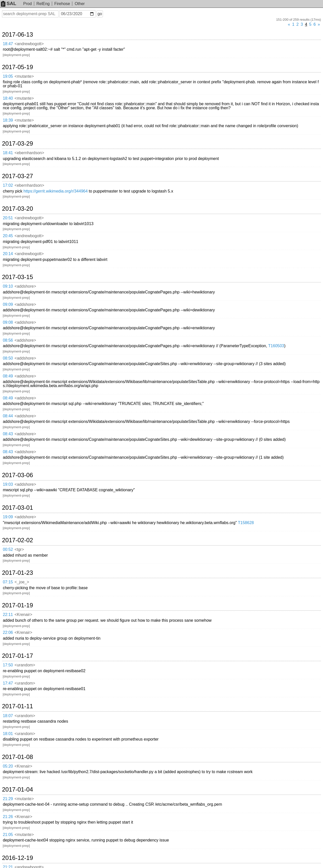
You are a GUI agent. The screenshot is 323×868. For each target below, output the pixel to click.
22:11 (8, 615)
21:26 (8, 817)
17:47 (8, 683)
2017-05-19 (18, 67)
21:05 (8, 835)
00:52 (8, 549)
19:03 (8, 484)
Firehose (62, 4)
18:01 (8, 734)
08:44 (8, 416)
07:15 (8, 582)
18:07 (8, 716)
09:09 (8, 304)
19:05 (8, 76)
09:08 (8, 322)
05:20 (8, 766)
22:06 (8, 632)
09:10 (8, 286)
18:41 (8, 153)
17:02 (8, 185)
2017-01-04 (18, 790)
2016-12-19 (18, 858)
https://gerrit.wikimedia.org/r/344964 (56, 191)
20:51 (8, 218)
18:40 (8, 98)
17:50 (8, 665)
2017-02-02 (18, 540)
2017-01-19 (18, 605)
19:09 (8, 517)
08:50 (8, 358)
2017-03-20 (18, 209)
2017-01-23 (18, 573)
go (100, 14)
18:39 (8, 120)
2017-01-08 (18, 757)
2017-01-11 (18, 706)
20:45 (8, 236)
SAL (9, 3)
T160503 (276, 346)
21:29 (8, 799)
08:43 (8, 434)
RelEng (43, 4)
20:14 (8, 254)
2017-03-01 (18, 508)
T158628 (246, 523)
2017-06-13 (18, 35)
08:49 (8, 376)
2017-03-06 (18, 475)
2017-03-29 (18, 144)
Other (80, 4)
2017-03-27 (18, 176)
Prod (28, 4)
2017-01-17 (18, 656)
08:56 (8, 340)
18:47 (8, 44)
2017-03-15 (18, 277)
